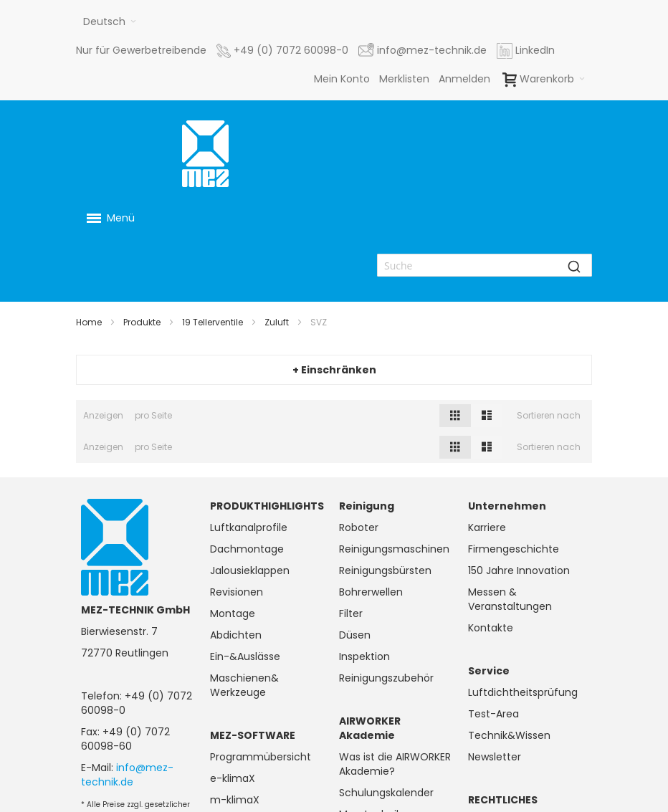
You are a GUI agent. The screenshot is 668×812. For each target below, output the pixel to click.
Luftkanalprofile (249, 527)
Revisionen (237, 592)
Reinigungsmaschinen (394, 549)
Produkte (142, 322)
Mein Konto (342, 79)
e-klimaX (233, 778)
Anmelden (464, 79)
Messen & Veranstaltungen (510, 599)
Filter (351, 613)
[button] (110, 22)
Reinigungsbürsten (385, 570)
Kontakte (491, 628)
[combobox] (485, 265)
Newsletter (495, 757)
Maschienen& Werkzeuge (244, 685)
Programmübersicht (261, 757)
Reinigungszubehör (386, 678)
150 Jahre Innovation (519, 570)
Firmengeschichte (514, 549)
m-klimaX (235, 800)
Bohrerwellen (371, 592)
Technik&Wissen (509, 735)
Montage (233, 613)
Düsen (355, 635)
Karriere (487, 527)
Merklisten (404, 79)
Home (89, 322)
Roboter (359, 527)
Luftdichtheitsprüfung (523, 692)
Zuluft (277, 322)
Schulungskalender (386, 793)
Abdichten (236, 635)
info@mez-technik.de (127, 775)
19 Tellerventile (213, 322)
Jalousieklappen (250, 570)
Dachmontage (247, 549)
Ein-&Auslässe (245, 656)
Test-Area (493, 714)
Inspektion (364, 656)
